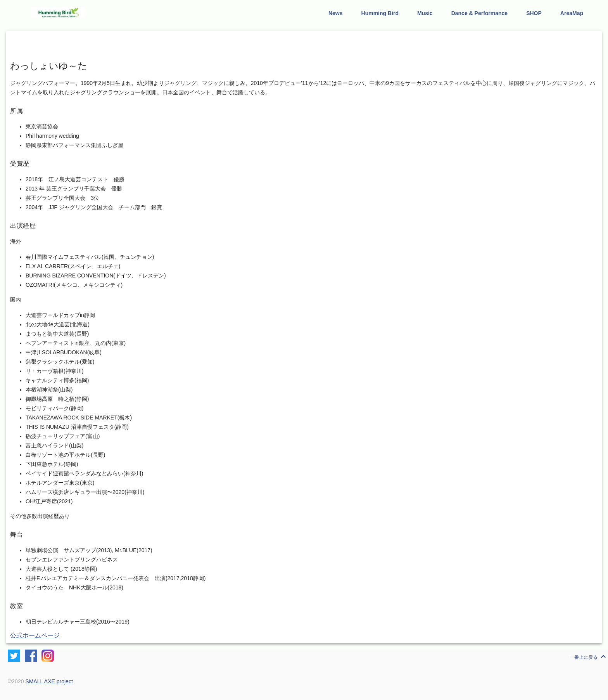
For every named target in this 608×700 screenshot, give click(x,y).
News (336, 13)
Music (425, 13)
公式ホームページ (35, 635)
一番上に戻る (589, 657)
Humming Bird (380, 13)
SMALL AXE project (49, 681)
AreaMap (572, 13)
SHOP (534, 13)
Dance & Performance (480, 13)
